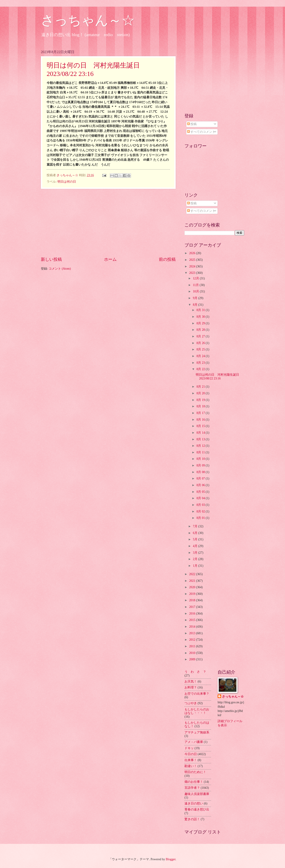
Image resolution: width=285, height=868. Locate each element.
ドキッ (189, 748)
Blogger (171, 859)
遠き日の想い (194, 803)
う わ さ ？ (195, 672)
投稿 (192, 124)
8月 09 (201, 465)
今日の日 (191, 754)
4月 (196, 546)
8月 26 (201, 343)
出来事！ (191, 760)
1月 (196, 566)
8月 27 (201, 336)
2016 (193, 614)
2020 (193, 587)
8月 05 (201, 492)
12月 (196, 278)
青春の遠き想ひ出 (197, 809)
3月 (196, 553)
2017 (193, 607)
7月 (196, 526)
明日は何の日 (67, 182)
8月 (196, 305)
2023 (193, 273)
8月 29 (201, 323)
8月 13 (201, 439)
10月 (196, 291)
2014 (193, 627)
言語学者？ (192, 788)
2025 (193, 260)
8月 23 (201, 363)
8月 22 (201, 369)
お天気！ (191, 681)
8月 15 (201, 426)
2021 (193, 581)
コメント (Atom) (60, 269)
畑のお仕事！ (194, 782)
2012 (193, 640)
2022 (193, 574)
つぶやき (191, 703)
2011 (193, 646)
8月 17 (201, 413)
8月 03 (201, 505)
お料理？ (191, 687)
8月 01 (201, 518)
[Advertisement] (108, 222)
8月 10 (201, 459)
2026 (193, 253)
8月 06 (201, 485)
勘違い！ (191, 766)
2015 (193, 620)
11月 (196, 285)
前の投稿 (167, 259)
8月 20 (201, 393)
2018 (193, 600)
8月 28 (201, 330)
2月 (196, 559)
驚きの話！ (192, 819)
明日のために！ (195, 772)
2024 (193, 266)
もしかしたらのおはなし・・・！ (197, 711)
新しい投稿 (51, 259)
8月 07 (201, 478)
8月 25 (201, 349)
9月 (196, 298)
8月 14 (201, 433)
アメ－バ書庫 (194, 742)
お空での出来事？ (197, 694)
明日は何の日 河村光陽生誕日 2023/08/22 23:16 (219, 377)
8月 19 (201, 400)
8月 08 (201, 472)
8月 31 (201, 310)
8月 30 (201, 317)
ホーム (110, 259)
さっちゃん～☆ (88, 20)
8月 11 (201, 452)
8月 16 (201, 420)
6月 (196, 533)
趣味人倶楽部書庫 (197, 794)
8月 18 (201, 406)
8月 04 (201, 498)
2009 (193, 659)
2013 (193, 633)
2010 (193, 653)
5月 (196, 539)
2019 (193, 594)
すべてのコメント (201, 132)
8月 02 (201, 511)
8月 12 (201, 446)
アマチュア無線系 (197, 732)
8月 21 (201, 387)
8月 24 (201, 356)
